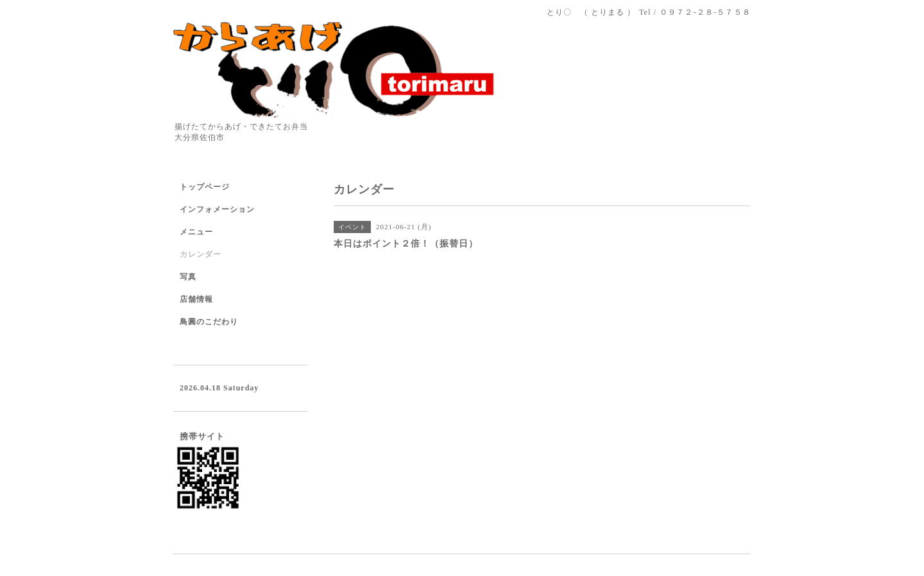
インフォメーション (217, 209)
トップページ (205, 187)
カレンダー (201, 254)
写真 (188, 277)
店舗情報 (196, 299)
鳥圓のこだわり (209, 322)
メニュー (196, 232)
